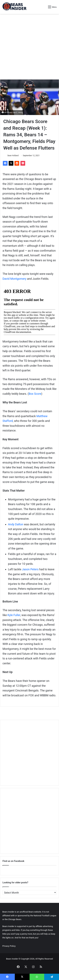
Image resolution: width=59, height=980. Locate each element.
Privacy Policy (9, 946)
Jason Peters (30, 569)
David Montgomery (14, 279)
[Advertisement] (29, 47)
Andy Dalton (16, 524)
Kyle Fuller (14, 615)
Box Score (35, 394)
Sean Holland (13, 156)
